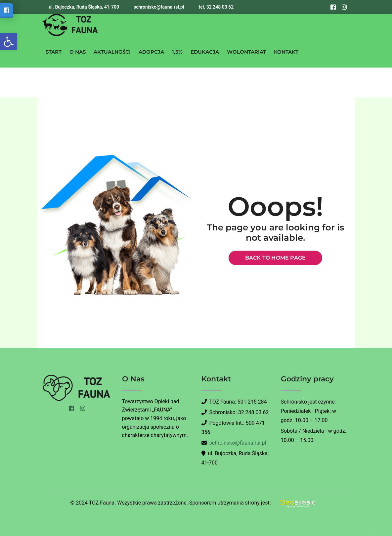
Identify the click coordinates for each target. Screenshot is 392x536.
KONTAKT (286, 52)
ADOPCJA (151, 52)
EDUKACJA (205, 52)
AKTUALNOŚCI (112, 52)
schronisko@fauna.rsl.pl (238, 443)
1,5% (177, 52)
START (54, 52)
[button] (9, 42)
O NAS (78, 52)
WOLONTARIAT (246, 52)
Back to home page (275, 258)
